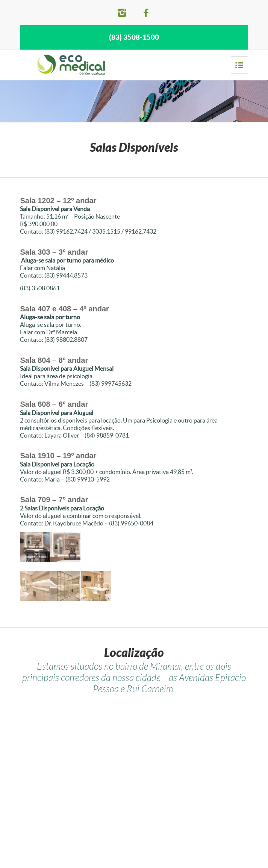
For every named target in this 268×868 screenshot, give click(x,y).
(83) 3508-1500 (134, 37)
